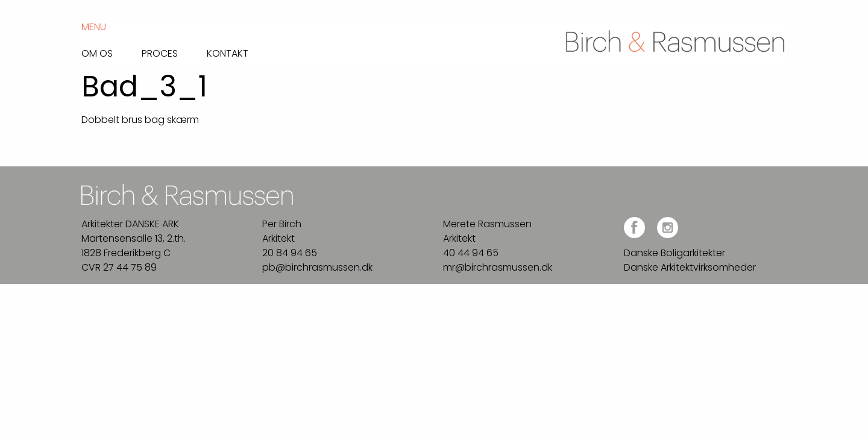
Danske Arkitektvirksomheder (690, 267)
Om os (97, 52)
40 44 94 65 (471, 253)
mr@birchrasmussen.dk (498, 267)
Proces (160, 52)
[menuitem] (112, 50)
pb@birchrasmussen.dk (317, 267)
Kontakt (228, 52)
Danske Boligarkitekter (675, 253)
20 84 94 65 (290, 253)
